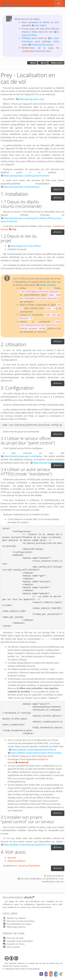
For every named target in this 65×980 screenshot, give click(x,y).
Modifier (59, 189)
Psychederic (34, 865)
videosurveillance (17, 861)
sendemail (23, 762)
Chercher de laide (13, 938)
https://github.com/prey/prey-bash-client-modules (36, 753)
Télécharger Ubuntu (14, 927)
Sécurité (12, 858)
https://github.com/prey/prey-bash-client (33, 750)
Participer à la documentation (19, 921)
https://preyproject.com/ (32, 99)
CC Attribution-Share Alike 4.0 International (21, 969)
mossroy (23, 865)
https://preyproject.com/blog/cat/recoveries (27, 176)
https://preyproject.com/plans (49, 463)
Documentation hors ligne (17, 924)
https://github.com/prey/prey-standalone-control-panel (32, 844)
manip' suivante (48, 285)
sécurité (43, 63)
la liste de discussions (42, 45)
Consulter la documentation (18, 941)
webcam (32, 63)
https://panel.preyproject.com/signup (23, 456)
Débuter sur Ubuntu (14, 918)
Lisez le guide (11, 947)
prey (14, 229)
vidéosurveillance (56, 63)
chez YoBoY (40, 25)
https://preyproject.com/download (22, 187)
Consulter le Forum (14, 944)
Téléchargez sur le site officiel (26, 246)
